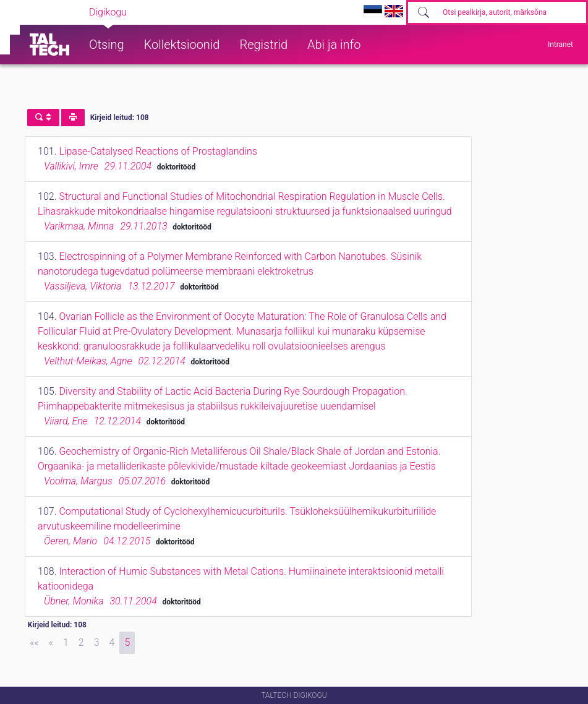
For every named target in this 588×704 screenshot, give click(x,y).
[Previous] (51, 643)
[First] (34, 643)
